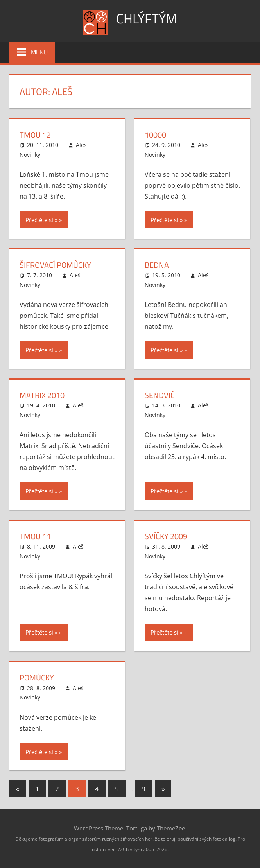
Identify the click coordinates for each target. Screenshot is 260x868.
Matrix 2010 (42, 395)
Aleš (81, 145)
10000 (155, 135)
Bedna (157, 265)
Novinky (30, 154)
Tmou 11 (35, 536)
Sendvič (160, 395)
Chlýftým (147, 18)
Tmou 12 (35, 135)
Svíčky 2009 (166, 536)
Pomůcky (37, 677)
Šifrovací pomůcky (55, 265)
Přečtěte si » (41, 220)
